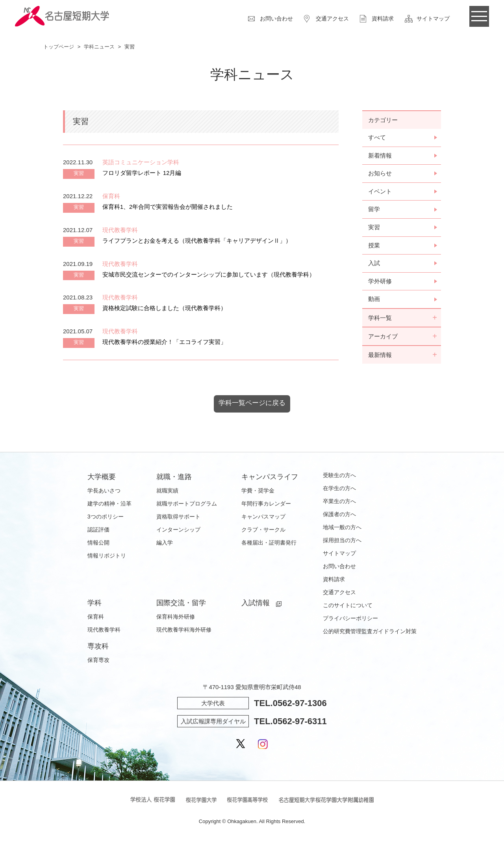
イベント (380, 192)
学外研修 (380, 283)
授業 (374, 246)
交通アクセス (332, 19)
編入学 (165, 545)
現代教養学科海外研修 (184, 632)
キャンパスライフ (270, 479)
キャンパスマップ (263, 519)
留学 (374, 210)
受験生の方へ (339, 477)
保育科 (96, 619)
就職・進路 (174, 479)
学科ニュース (99, 47)
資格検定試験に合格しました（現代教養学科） (164, 308)
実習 (374, 228)
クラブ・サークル (263, 532)
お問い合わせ (276, 19)
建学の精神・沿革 (109, 506)
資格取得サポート (178, 519)
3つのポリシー (106, 519)
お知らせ (380, 174)
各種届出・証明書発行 (269, 545)
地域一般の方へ (342, 529)
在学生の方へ (339, 490)
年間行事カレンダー (266, 506)
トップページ (59, 47)
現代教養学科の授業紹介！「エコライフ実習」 (164, 342)
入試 (374, 265)
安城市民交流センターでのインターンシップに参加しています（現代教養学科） (209, 274)
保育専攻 (98, 662)
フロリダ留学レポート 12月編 (142, 173)
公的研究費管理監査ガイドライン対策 (370, 633)
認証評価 (98, 532)
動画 (374, 301)
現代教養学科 (104, 632)
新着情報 (380, 156)
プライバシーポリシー (350, 620)
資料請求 (383, 19)
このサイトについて (348, 607)
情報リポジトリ (107, 558)
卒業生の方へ (339, 503)
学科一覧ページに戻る (252, 405)
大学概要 (102, 479)
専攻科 (98, 648)
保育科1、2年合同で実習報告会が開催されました (168, 207)
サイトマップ (433, 19)
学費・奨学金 (258, 493)
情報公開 (98, 545)
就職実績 (167, 493)
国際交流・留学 (181, 605)
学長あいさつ (104, 493)
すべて (377, 138)
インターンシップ (178, 532)
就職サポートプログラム (187, 506)
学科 (94, 605)
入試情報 (256, 605)
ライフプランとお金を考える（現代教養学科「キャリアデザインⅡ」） (197, 241)
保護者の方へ (339, 516)
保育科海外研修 (176, 619)
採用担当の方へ (342, 542)
